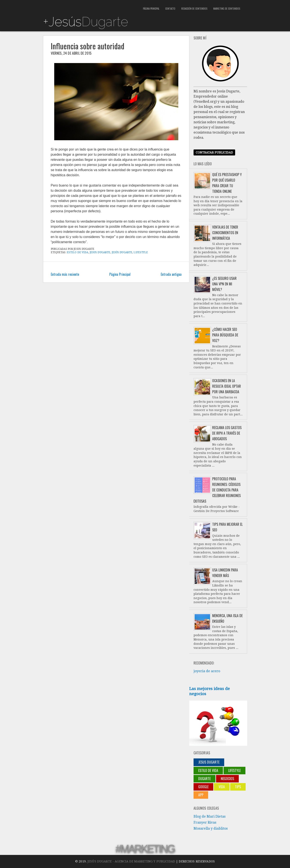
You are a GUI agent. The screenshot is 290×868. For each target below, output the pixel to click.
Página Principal (151, 9)
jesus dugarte (100, 252)
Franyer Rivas (205, 822)
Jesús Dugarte (122, 252)
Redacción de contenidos (194, 9)
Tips (238, 787)
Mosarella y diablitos (211, 828)
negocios (227, 779)
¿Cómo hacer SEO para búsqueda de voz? (225, 335)
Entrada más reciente (65, 274)
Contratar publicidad (214, 152)
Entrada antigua (171, 274)
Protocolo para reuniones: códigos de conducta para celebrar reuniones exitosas (217, 490)
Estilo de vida (78, 252)
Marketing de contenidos (227, 9)
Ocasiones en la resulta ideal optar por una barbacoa (227, 386)
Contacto (170, 9)
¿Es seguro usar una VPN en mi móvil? (224, 284)
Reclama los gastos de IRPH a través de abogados (227, 433)
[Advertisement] (93, 6)
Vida (222, 787)
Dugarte (204, 779)
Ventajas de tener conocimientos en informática (225, 233)
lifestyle (141, 252)
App (201, 795)
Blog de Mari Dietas (210, 816)
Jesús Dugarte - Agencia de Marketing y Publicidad (131, 861)
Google (203, 787)
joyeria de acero (207, 671)
